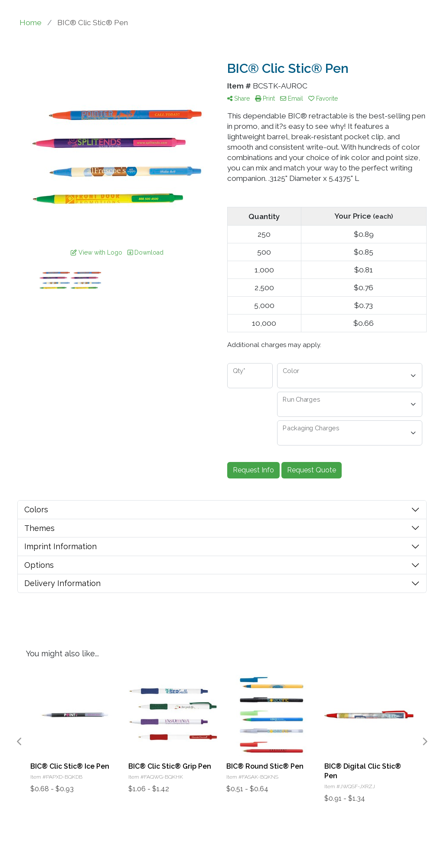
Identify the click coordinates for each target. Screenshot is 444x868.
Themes (39, 528)
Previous (20, 742)
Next (424, 742)
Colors (36, 509)
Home (31, 23)
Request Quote (312, 470)
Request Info (253, 470)
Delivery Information (62, 583)
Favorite (323, 98)
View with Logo (96, 252)
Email (292, 98)
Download (145, 252)
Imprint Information (60, 546)
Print (265, 98)
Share (238, 98)
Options (39, 565)
